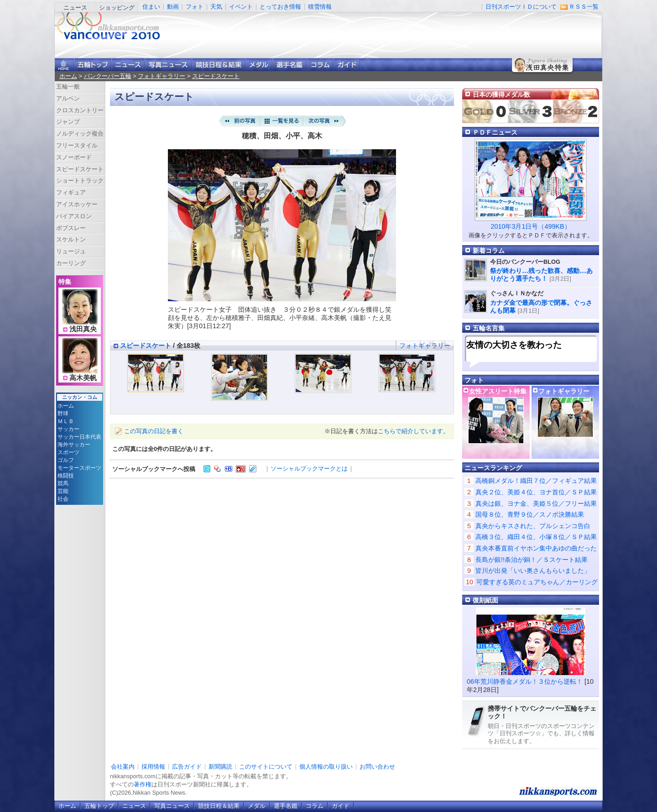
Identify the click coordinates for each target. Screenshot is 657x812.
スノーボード (74, 157)
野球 (63, 414)
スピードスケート (216, 76)
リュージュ (71, 251)
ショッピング (117, 8)
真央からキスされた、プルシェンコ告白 (533, 526)
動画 (173, 7)
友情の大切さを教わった (514, 345)
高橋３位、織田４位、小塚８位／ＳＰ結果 (536, 537)
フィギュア (71, 192)
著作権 (143, 784)
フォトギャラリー (162, 76)
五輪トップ (99, 806)
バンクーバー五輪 (108, 76)
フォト (195, 7)
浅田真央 (83, 329)
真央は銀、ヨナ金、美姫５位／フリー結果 (536, 503)
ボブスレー (71, 228)
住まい (151, 7)
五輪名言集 (489, 328)
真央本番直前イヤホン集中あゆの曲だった (536, 548)
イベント (241, 7)
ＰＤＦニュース (495, 132)
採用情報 (153, 767)
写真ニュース (168, 65)
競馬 (63, 483)
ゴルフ (66, 460)
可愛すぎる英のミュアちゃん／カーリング (537, 582)
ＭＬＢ (66, 421)
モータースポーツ (79, 468)
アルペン (68, 98)
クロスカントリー (80, 110)
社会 (63, 499)
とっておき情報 (280, 7)
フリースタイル (77, 145)
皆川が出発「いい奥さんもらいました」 (533, 571)
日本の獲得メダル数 (501, 94)
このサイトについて (266, 767)
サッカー (68, 429)
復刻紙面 (485, 600)
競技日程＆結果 (219, 65)
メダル (259, 65)
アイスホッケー (77, 204)
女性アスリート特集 (498, 391)
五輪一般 (68, 86)
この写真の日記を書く (154, 431)
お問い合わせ (377, 767)
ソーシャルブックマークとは (309, 469)
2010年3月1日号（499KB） (530, 226)
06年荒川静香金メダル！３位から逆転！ (525, 681)
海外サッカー (74, 445)
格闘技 (66, 476)
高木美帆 (83, 378)
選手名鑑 (289, 65)
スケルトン (71, 239)
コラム (320, 65)
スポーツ (68, 452)
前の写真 (239, 121)
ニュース (75, 8)
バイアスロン (74, 216)
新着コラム (489, 251)
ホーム (68, 76)
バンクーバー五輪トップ (93, 65)
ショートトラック (80, 181)
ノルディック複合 (80, 134)
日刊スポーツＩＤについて (521, 7)
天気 (216, 7)
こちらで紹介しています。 (413, 431)
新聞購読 (220, 767)
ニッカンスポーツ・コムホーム (64, 65)
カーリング (71, 263)
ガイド (347, 65)
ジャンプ (68, 122)
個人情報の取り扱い (326, 767)
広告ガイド (187, 767)
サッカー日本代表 (79, 437)
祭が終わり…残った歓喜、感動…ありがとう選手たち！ (541, 275)
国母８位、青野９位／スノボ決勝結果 (530, 514)
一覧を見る (282, 121)
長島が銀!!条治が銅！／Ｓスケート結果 (532, 560)
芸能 (63, 491)
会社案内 (123, 767)
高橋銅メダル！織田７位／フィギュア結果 (536, 481)
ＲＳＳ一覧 (584, 7)
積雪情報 (320, 7)
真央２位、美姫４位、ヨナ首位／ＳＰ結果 (536, 492)
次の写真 (325, 121)
